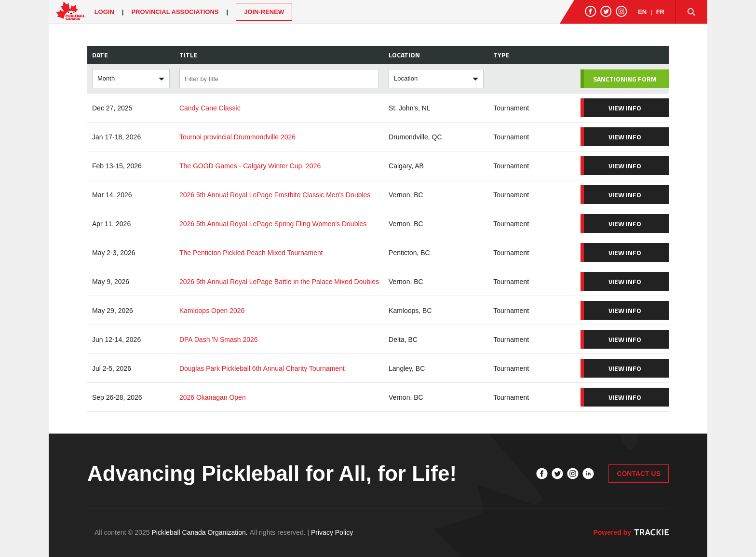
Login (104, 12)
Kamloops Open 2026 (212, 311)
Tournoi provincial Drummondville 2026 (237, 137)
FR (660, 12)
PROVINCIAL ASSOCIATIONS (175, 12)
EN (642, 12)
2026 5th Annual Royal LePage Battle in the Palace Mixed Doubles (279, 282)
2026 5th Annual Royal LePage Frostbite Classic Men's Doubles (275, 195)
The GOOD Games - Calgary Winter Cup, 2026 (250, 166)
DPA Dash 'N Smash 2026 (219, 340)
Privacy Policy (332, 532)
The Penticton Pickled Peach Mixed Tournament (251, 253)
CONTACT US (639, 474)
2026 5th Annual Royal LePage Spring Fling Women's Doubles (273, 224)
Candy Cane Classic (210, 108)
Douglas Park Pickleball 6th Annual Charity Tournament (262, 368)
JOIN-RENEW (264, 12)
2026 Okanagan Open (213, 397)
